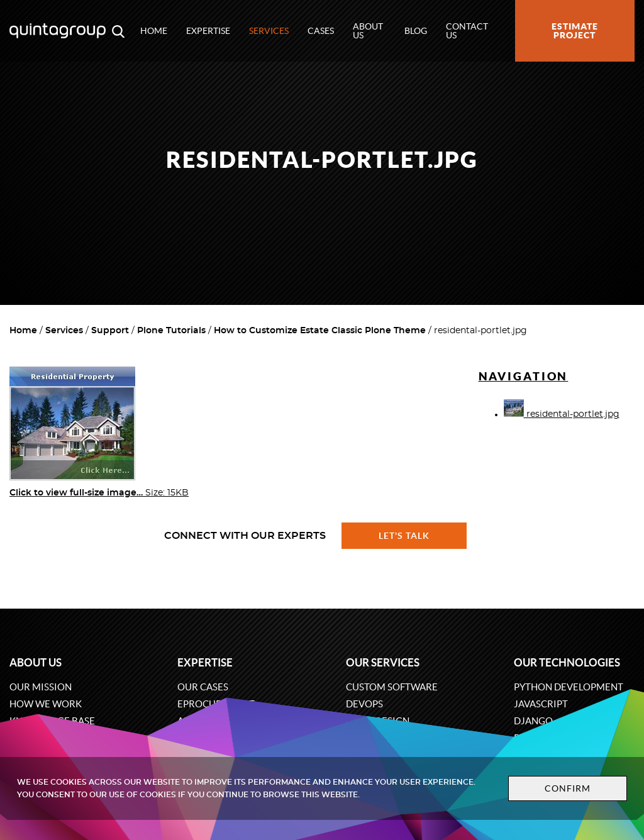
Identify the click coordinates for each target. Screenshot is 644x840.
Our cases (203, 687)
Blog (416, 31)
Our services (383, 662)
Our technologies (567, 662)
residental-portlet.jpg (562, 414)
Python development (569, 687)
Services (269, 31)
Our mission (41, 687)
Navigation (524, 376)
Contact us (467, 31)
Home (154, 31)
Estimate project (575, 31)
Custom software (392, 687)
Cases (321, 31)
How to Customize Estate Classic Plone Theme (320, 331)
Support (110, 331)
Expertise (208, 31)
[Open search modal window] (118, 31)
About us (368, 31)
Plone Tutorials (171, 331)
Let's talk (404, 536)
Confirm (556, 788)
